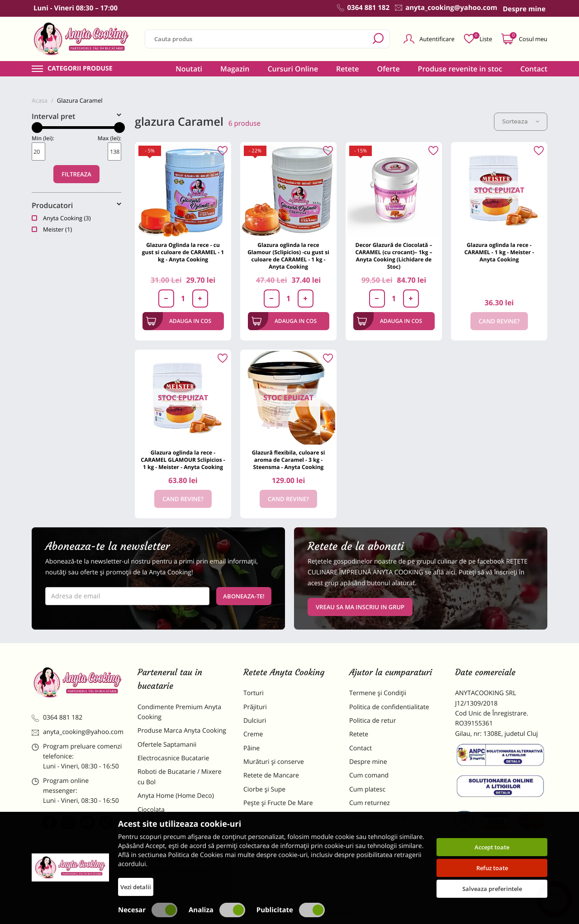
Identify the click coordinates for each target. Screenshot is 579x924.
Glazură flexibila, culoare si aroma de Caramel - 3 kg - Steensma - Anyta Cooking (289, 460)
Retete (347, 69)
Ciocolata (151, 810)
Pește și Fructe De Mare (278, 803)
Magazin (235, 69)
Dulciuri (255, 721)
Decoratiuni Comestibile (173, 871)
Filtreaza (76, 174)
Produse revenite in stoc (460, 69)
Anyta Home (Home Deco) (176, 796)
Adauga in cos (179, 321)
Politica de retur (373, 721)
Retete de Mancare (271, 775)
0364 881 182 (57, 718)
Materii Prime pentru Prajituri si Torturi (181, 828)
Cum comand (369, 775)
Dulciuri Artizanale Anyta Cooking (174, 852)
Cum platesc (367, 789)
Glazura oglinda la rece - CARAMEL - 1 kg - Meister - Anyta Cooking (499, 252)
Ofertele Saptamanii (167, 745)
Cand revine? (499, 321)
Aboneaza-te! (244, 596)
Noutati (189, 69)
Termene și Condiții (378, 693)
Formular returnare (378, 817)
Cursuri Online (293, 69)
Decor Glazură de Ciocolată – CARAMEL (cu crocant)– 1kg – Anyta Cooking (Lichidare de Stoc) (394, 256)
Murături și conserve (274, 762)
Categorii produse (80, 69)
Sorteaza (521, 121)
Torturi (254, 693)
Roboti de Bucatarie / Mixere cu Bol (180, 777)
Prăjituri (255, 707)
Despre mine (368, 762)
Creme (253, 734)
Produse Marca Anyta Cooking (182, 731)
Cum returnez (370, 803)
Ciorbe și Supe (264, 789)
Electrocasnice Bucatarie (173, 758)
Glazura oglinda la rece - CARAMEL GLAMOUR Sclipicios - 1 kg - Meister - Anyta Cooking (183, 460)
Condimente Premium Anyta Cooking (179, 712)
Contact (534, 69)
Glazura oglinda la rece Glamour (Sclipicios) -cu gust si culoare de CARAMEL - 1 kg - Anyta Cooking (288, 256)
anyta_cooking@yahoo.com (78, 732)
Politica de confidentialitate (389, 707)
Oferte (389, 69)
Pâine (252, 748)
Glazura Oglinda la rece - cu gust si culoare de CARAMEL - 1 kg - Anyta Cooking (183, 252)
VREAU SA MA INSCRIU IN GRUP (360, 607)
